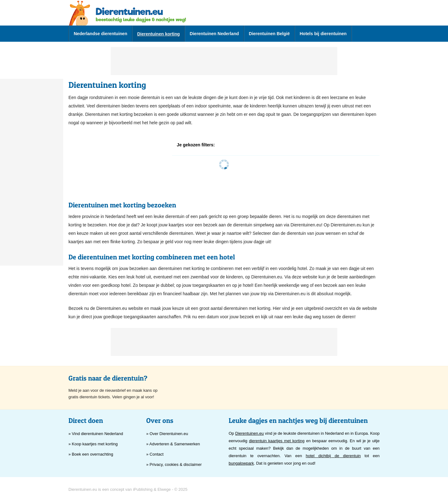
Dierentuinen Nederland (214, 34)
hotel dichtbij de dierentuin (333, 456)
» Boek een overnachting (91, 454)
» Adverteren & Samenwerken (173, 444)
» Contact (155, 454)
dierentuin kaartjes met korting (277, 441)
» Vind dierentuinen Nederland (96, 434)
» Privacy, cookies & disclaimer (174, 464)
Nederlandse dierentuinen (100, 34)
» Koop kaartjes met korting (93, 444)
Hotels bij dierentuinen (323, 34)
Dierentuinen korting (159, 34)
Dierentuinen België (269, 34)
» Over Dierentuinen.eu (167, 434)
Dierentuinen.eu (250, 433)
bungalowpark (241, 463)
